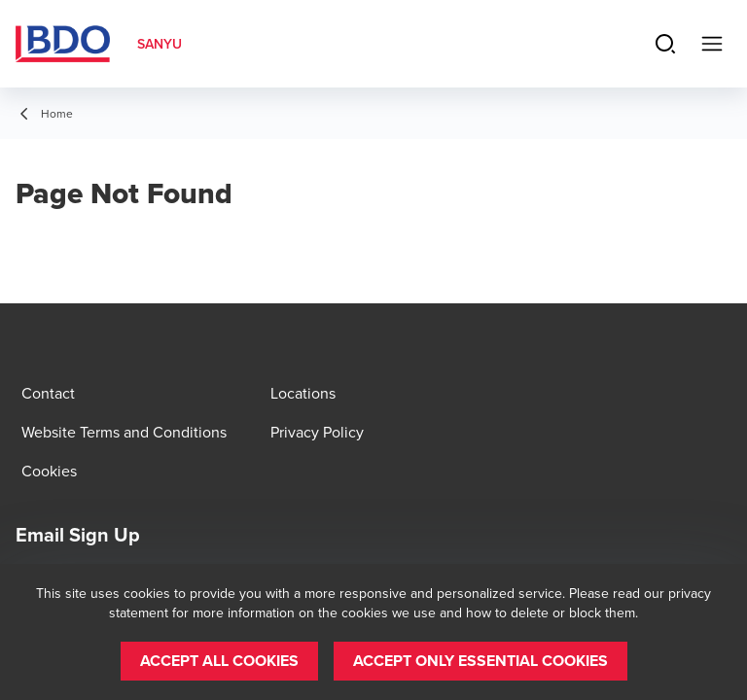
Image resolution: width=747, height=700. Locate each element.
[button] (219, 661)
